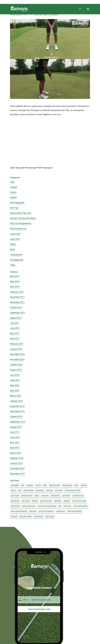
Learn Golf (15, 239)
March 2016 (16, 396)
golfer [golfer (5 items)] (37, 496)
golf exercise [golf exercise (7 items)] (55, 496)
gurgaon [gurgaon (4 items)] (67, 501)
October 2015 (16, 417)
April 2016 (15, 391)
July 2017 (15, 323)
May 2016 (15, 385)
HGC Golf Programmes (21, 223)
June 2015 (15, 437)
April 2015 (15, 448)
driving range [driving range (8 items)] (67, 485)
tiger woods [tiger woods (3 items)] (50, 516)
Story (12, 249)
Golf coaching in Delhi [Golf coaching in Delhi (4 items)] (73, 490)
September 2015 (18, 422)
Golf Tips (38, 14)
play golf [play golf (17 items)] (14, 516)
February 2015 (17, 458)
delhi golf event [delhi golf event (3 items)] (55, 485)
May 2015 (15, 443)
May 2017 (15, 333)
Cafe (12, 182)
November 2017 (17, 302)
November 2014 (17, 474)
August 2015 (16, 427)
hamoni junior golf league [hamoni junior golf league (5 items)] (47, 506)
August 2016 (16, 370)
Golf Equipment (17, 203)
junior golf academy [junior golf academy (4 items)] (81, 506)
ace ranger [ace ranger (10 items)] (15, 485)
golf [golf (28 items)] (20, 490)
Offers (13, 244)
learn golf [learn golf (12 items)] (33, 511)
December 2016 (17, 354)
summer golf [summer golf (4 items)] (38, 516)
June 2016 (15, 380)
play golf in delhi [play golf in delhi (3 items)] (26, 516)
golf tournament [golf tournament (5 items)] (46, 501)
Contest (14, 187)
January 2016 (16, 401)
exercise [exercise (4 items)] (84, 485)
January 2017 (16, 349)
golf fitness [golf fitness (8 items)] (66, 496)
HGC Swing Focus (18, 229)
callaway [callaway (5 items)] (30, 485)
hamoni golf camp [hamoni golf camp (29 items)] (29, 506)
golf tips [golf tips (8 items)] (35, 501)
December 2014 (17, 468)
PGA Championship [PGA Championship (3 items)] (74, 511)
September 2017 (18, 313)
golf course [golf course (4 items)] (15, 496)
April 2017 (15, 339)
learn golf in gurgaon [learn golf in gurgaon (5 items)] (46, 511)
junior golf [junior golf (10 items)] (67, 506)
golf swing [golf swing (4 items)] (26, 501)
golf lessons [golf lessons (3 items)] (15, 501)
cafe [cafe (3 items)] (23, 485)
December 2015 (17, 406)
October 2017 (16, 307)
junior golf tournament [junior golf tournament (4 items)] (19, 511)
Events (13, 192)
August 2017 (16, 318)
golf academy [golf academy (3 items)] (29, 490)
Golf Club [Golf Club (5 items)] (49, 490)
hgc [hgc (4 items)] (60, 506)
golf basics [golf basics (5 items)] (40, 490)
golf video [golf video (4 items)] (58, 501)
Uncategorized (17, 260)
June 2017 (15, 328)
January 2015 (16, 463)
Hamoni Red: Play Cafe (21, 213)
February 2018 (17, 292)
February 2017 (17, 344)
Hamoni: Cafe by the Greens (23, 218)
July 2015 (15, 432)
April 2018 (15, 287)
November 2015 (17, 411)
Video (45, 14)
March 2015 (16, 453)
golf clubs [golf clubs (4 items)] (59, 490)
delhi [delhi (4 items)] (45, 485)
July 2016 (15, 375)
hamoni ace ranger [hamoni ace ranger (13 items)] (79, 501)
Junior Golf (15, 234)
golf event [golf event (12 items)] (45, 496)
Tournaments (16, 255)
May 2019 (15, 276)
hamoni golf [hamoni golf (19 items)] (15, 506)
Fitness (13, 197)
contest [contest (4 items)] (38, 485)
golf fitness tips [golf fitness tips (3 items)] (78, 496)
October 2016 (16, 365)
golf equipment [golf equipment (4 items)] (27, 496)
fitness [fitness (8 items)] (13, 490)
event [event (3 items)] (76, 485)
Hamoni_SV (17, 14)
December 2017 (17, 297)
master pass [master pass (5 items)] (60, 511)
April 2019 (15, 281)
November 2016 (17, 359)
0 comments (53, 14)
